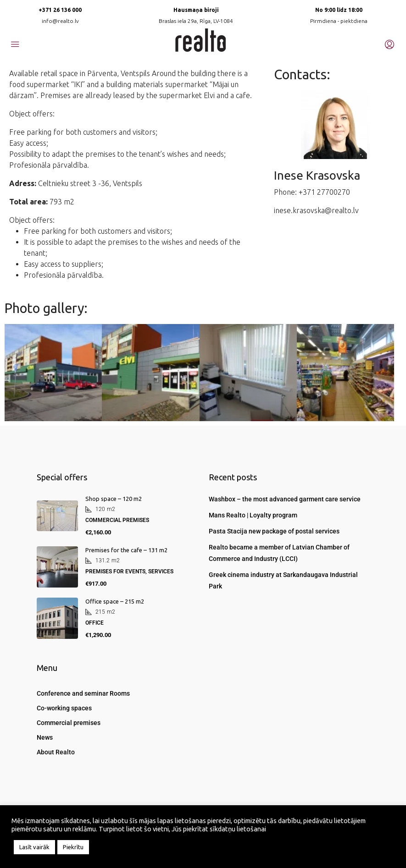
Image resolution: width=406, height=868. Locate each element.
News (45, 737)
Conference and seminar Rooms (83, 693)
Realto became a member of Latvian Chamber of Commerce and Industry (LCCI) (279, 553)
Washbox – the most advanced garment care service (285, 499)
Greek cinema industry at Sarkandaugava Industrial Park (283, 580)
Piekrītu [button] (73, 847)
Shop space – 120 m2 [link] (114, 499)
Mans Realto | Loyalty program (253, 515)
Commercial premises (69, 723)
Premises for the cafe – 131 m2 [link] (126, 550)
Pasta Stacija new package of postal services (274, 531)
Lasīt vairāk (34, 847)
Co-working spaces (64, 708)
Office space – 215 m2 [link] (115, 601)
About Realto (56, 752)
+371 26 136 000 (60, 10)
